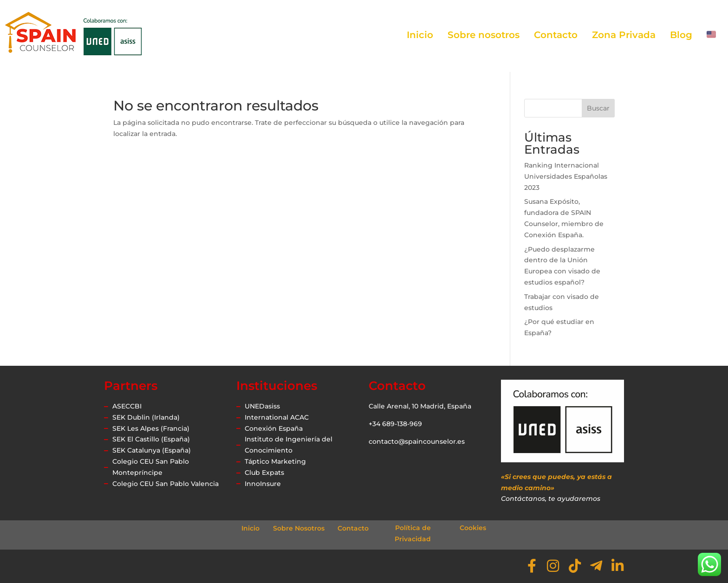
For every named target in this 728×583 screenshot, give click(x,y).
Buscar (598, 108)
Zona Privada (624, 35)
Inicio (420, 35)
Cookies (473, 528)
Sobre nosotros (484, 35)
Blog (681, 35)
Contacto (556, 35)
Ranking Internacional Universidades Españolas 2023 (566, 176)
